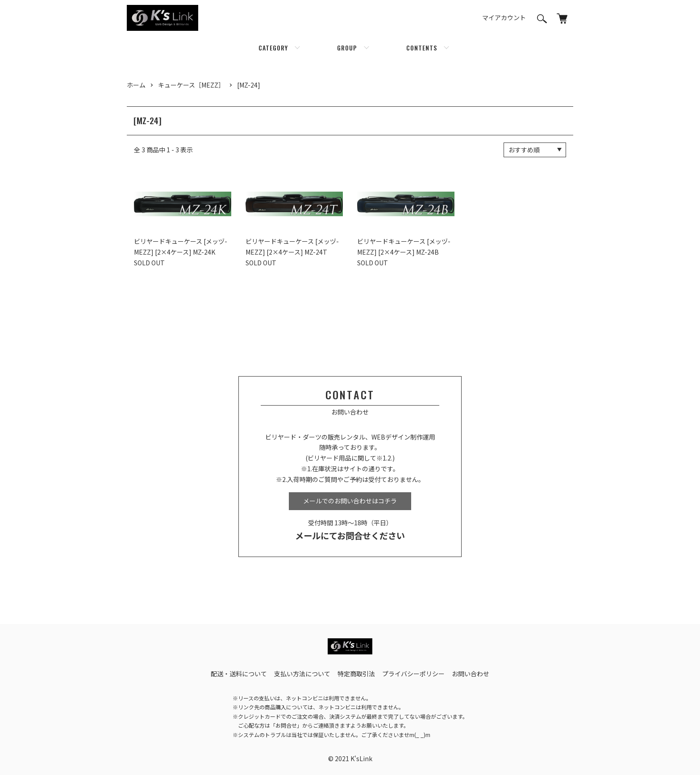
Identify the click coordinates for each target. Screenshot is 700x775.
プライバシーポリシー (413, 674)
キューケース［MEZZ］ (191, 85)
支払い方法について (302, 674)
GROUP (347, 48)
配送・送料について (239, 674)
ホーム (136, 85)
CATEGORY (273, 48)
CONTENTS (422, 48)
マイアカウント (504, 17)
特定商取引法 (356, 674)
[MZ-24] (249, 85)
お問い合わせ (471, 674)
